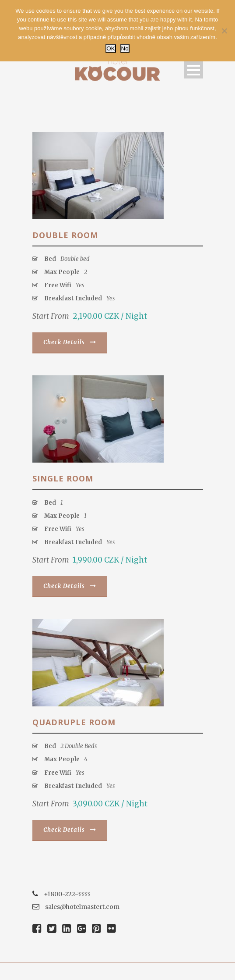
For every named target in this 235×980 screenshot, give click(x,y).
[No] (224, 31)
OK (110, 48)
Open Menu (194, 70)
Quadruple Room (74, 722)
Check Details (70, 342)
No (125, 48)
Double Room (65, 235)
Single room (63, 478)
